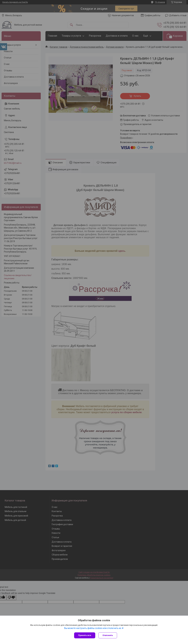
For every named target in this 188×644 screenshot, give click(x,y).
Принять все (85, 635)
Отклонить (108, 635)
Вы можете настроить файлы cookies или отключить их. (93, 628)
